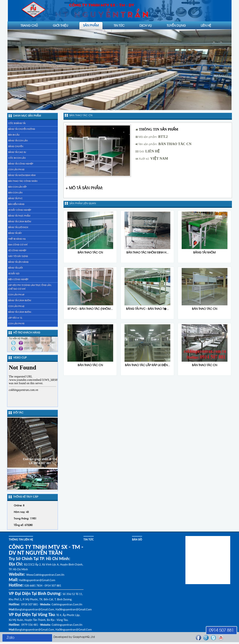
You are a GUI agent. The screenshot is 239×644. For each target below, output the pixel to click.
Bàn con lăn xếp (17, 187)
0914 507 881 (221, 631)
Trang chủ (29, 25)
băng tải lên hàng (18, 262)
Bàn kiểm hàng (16, 204)
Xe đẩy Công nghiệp (20, 210)
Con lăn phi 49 (16, 295)
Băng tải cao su (17, 152)
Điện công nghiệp (18, 280)
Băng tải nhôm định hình (22, 176)
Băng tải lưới (15, 268)
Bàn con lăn (15, 193)
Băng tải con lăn (18, 141)
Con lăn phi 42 (16, 306)
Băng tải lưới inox (18, 228)
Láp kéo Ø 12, (15, 318)
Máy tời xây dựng (18, 256)
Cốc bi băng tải (17, 123)
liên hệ (206, 25)
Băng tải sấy (15, 233)
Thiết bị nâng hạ (17, 239)
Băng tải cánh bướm (20, 222)
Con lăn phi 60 (16, 170)
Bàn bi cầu (14, 135)
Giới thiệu (60, 25)
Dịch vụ (146, 25)
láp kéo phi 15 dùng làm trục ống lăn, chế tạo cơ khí (30, 287)
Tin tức (119, 25)
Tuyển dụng (176, 25)
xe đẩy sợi (14, 274)
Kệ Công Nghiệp (17, 251)
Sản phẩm (91, 25)
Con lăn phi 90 (16, 324)
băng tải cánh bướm (20, 301)
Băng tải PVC (15, 199)
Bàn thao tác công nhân (23, 181)
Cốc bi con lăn (17, 158)
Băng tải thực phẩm (19, 216)
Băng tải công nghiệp (21, 164)
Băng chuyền (16, 147)
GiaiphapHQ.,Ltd (84, 637)
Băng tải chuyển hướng (22, 129)
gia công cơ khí (18, 245)
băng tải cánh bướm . (20, 312)
